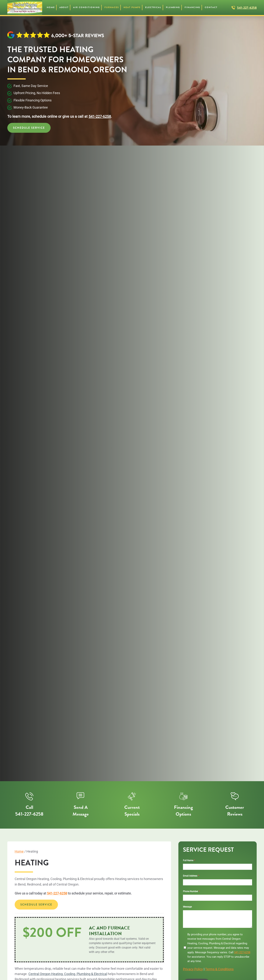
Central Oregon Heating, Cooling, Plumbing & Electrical (68, 974)
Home (51, 7)
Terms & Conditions (219, 969)
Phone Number (191, 891)
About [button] (64, 7)
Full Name (189, 860)
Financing (192, 7)
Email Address (191, 876)
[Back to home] (25, 8)
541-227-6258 (247, 8)
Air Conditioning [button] (87, 7)
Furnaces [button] (112, 7)
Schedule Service (29, 128)
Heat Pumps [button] (132, 7)
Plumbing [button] (173, 7)
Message (187, 907)
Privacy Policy (193, 969)
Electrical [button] (153, 7)
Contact (211, 7)
